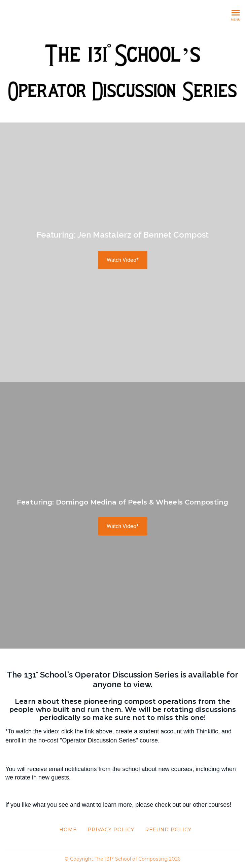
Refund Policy (168, 830)
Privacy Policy (111, 830)
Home (68, 830)
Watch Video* (123, 260)
